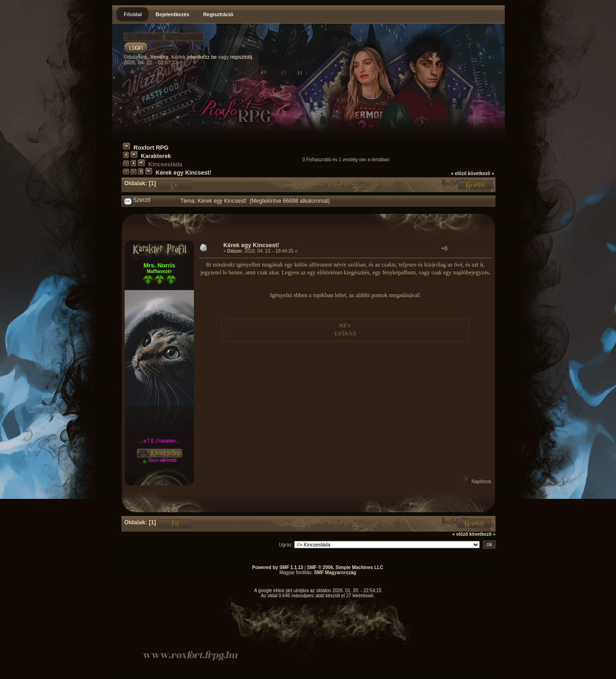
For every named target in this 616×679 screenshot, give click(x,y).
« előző (459, 173)
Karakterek (156, 156)
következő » (481, 173)
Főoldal (133, 14)
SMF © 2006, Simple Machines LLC (345, 567)
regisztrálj (241, 57)
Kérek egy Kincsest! (184, 173)
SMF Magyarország (335, 573)
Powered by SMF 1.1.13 (278, 567)
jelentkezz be (202, 57)
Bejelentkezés (172, 14)
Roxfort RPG (151, 148)
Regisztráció (218, 14)
